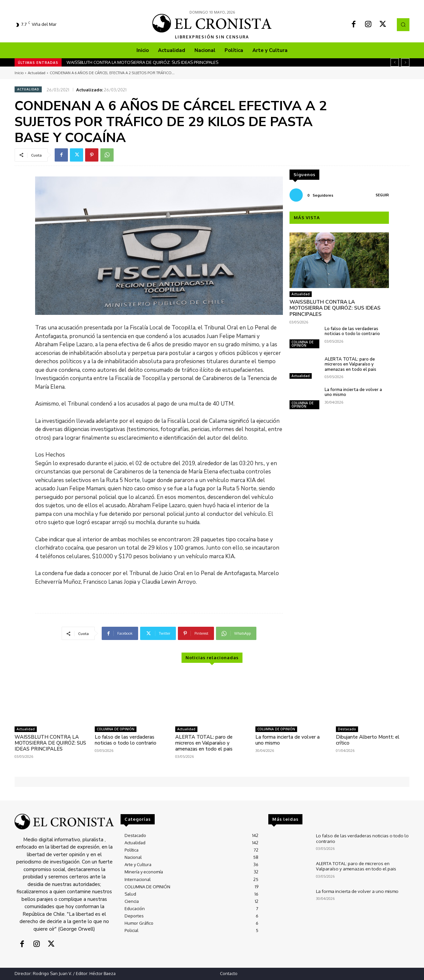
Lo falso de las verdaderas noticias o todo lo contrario (352, 325)
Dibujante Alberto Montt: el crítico (368, 740)
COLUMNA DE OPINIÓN (302, 337)
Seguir (382, 195)
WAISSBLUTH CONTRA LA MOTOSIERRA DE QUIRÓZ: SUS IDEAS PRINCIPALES (142, 62)
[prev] (395, 62)
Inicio (19, 73)
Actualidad (37, 73)
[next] (405, 62)
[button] (403, 24)
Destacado (347, 729)
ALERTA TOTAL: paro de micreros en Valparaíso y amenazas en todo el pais (350, 358)
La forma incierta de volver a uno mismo (353, 386)
